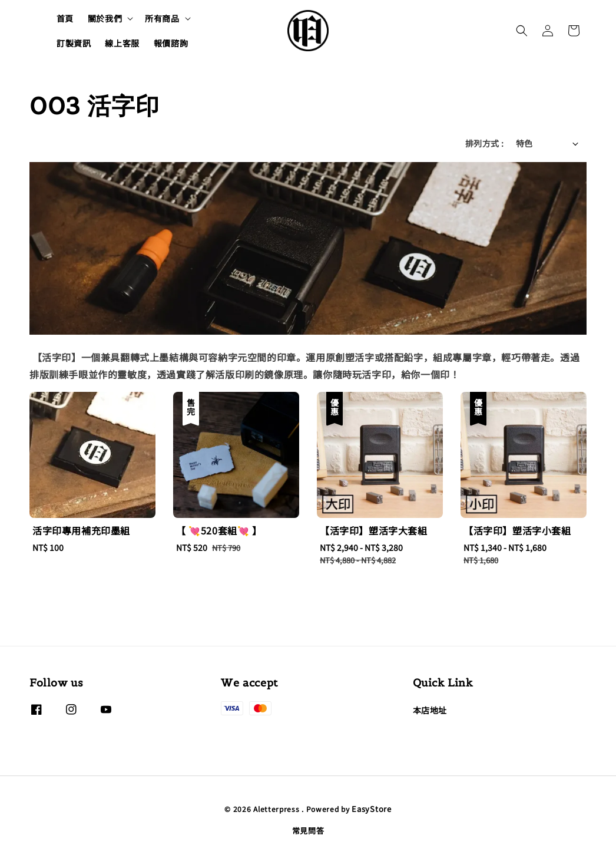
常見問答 (308, 831)
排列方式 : (484, 143)
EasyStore (371, 809)
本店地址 (430, 710)
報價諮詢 (171, 43)
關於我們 (105, 18)
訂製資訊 (74, 43)
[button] (522, 31)
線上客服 (122, 43)
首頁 (65, 18)
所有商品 (162, 18)
